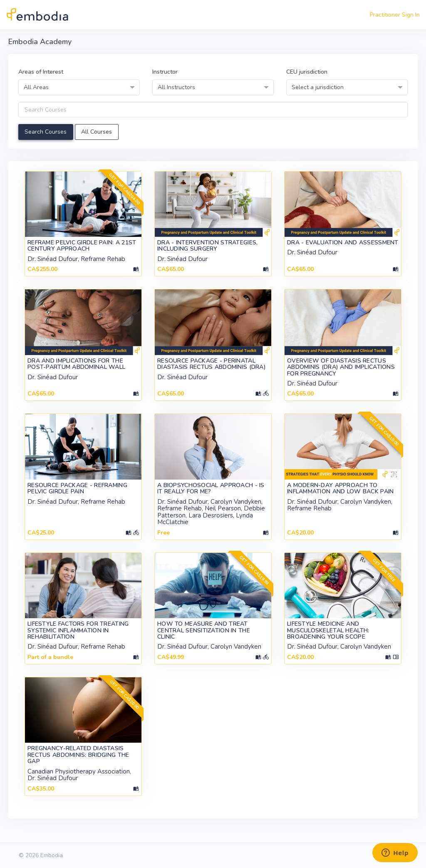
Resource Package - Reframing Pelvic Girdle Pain (77, 488)
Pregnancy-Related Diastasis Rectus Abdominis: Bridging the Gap (78, 755)
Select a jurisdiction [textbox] (318, 87)
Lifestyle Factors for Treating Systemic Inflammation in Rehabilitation (78, 630)
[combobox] (79, 87)
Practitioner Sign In (395, 15)
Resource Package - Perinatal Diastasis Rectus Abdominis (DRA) (212, 364)
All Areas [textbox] (36, 87)
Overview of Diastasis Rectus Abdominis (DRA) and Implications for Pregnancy (341, 367)
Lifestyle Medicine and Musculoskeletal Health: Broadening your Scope (328, 630)
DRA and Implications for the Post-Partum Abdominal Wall (76, 364)
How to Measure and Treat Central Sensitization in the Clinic (204, 630)
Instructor (165, 72)
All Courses (97, 132)
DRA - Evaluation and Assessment (343, 242)
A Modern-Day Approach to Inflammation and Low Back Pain (340, 488)
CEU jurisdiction (307, 72)
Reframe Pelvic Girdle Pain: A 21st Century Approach (82, 246)
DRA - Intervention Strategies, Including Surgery (207, 246)
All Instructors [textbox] (176, 87)
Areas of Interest (41, 72)
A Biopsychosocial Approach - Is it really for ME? (211, 488)
